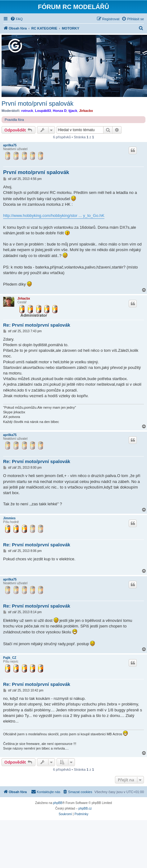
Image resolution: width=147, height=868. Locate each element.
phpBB (58, 803)
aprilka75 (10, 145)
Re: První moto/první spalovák (37, 325)
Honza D (60, 111)
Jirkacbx (86, 111)
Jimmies (9, 518)
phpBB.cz (85, 808)
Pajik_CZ (10, 658)
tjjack (73, 111)
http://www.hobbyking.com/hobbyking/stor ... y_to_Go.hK (54, 216)
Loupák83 (43, 111)
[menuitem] (16, 19)
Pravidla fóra (14, 120)
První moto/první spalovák (37, 103)
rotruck (27, 111)
